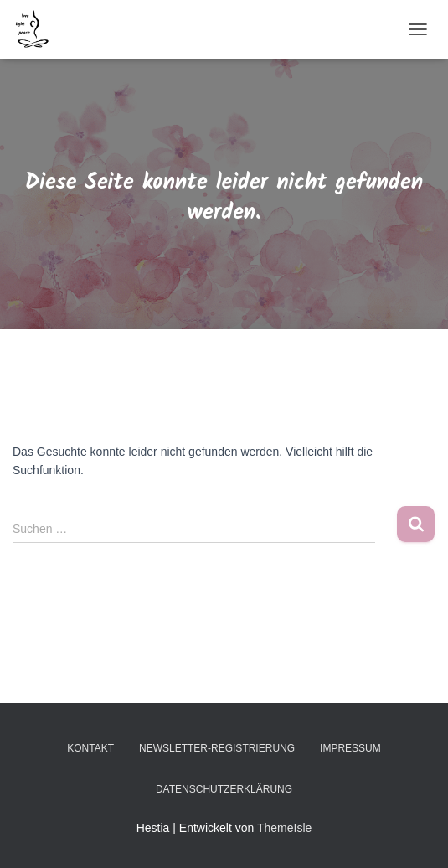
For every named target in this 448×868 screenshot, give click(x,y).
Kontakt (90, 748)
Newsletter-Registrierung (217, 748)
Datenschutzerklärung (224, 789)
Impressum (350, 748)
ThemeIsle (284, 828)
